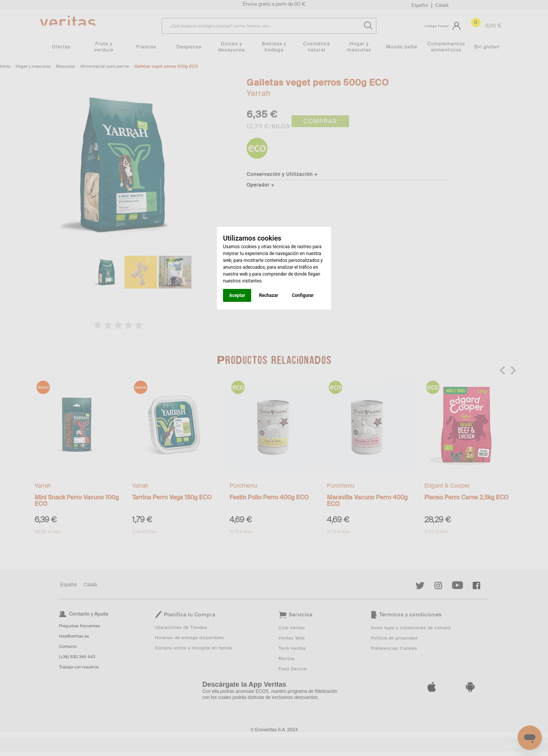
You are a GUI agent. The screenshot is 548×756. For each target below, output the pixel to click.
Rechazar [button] (268, 295)
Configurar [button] (303, 295)
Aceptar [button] (237, 295)
